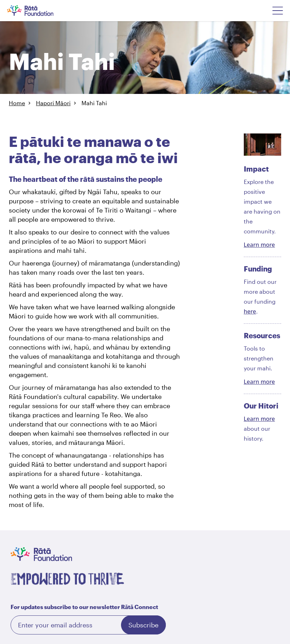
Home (17, 103)
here (250, 311)
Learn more (259, 245)
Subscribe (143, 625)
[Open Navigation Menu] (278, 11)
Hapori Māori (53, 103)
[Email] (88, 625)
